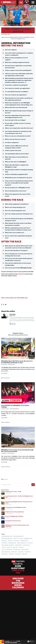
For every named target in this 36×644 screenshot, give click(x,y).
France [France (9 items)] (30, 543)
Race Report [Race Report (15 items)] (6, 552)
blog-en (12, 37)
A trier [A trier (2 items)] (16, 538)
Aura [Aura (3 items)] (21, 538)
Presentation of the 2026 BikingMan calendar (16, 507)
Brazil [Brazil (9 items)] (10, 541)
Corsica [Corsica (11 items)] (16, 541)
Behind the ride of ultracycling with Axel (15, 512)
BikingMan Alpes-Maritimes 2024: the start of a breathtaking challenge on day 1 (17, 362)
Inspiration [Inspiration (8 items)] (19, 545)
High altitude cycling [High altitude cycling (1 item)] (8, 545)
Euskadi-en (27, 37)
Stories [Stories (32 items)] (5, 554)
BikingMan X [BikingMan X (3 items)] (28, 538)
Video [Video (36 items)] (24, 554)
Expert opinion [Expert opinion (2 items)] (22, 543)
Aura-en (7, 37)
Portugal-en (19, 39)
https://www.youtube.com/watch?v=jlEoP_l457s (14, 298)
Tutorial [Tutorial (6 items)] (18, 554)
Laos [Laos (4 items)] (4, 547)
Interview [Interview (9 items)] (26, 545)
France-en (13, 39)
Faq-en (32, 37)
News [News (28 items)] (15, 547)
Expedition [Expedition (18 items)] (12, 543)
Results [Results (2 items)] (14, 552)
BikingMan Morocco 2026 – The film (13, 492)
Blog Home (5, 479)
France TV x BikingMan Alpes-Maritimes (14, 516)
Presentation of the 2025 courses (13, 521)
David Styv (13, 314)
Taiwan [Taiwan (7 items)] (11, 554)
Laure (14, 364)
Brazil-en (16, 37)
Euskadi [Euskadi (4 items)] (4, 543)
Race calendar (27, 2)
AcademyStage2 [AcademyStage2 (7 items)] (18, 536)
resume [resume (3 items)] (21, 552)
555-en (3, 37)
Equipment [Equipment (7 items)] (24, 541)
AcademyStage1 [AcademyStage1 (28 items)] (7, 536)
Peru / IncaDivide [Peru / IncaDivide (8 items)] (7, 550)
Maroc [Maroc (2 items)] (9, 547)
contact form (22, 274)
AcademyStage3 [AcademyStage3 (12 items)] (7, 538)
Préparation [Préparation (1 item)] (25, 550)
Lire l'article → (5, 373)
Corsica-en (22, 37)
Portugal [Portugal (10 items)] (17, 550)
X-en (24, 39)
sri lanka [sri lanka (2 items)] (27, 552)
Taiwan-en (8, 422)
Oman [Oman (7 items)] (21, 547)
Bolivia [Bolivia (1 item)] (4, 541)
